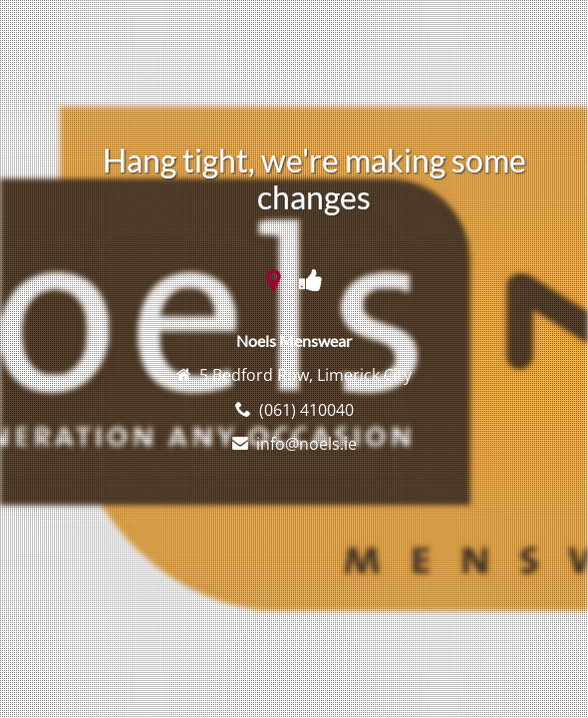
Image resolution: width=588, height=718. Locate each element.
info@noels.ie (306, 444)
